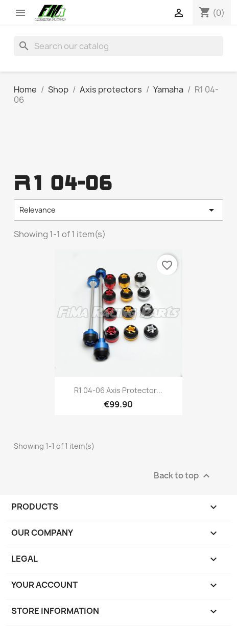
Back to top (183, 476)
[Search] (119, 46)
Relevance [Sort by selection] (119, 210)
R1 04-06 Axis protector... (118, 390)
